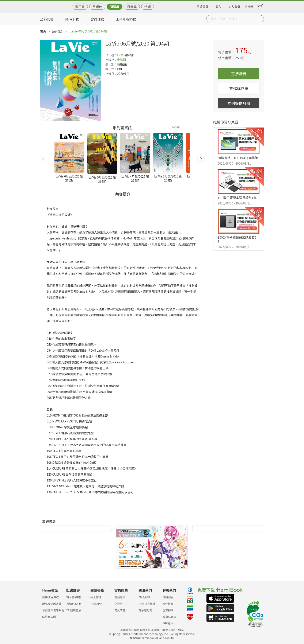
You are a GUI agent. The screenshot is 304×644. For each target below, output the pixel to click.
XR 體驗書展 (74, 610)
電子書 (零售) (74, 597)
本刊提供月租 (239, 103)
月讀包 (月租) (74, 604)
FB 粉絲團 (145, 597)
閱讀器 (115, 7)
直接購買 (239, 74)
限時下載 (72, 19)
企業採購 (168, 610)
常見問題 (120, 610)
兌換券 (249, 6)
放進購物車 (239, 88)
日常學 (132, 7)
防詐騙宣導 (49, 617)
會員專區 (120, 597)
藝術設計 (58, 31)
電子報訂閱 (145, 610)
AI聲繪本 (168, 623)
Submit (260, 19)
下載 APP (96, 604)
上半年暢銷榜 (126, 19)
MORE (176, 127)
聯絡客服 (168, 597)
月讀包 (97, 7)
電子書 (80, 7)
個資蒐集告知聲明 (53, 610)
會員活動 (97, 19)
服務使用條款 (50, 597)
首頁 (43, 31)
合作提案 (168, 604)
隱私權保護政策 (52, 604)
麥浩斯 (122, 60)
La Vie (121, 55)
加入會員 (234, 6)
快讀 (148, 7)
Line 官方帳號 (147, 604)
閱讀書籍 (202, 6)
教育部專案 (169, 617)
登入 (218, 6)
